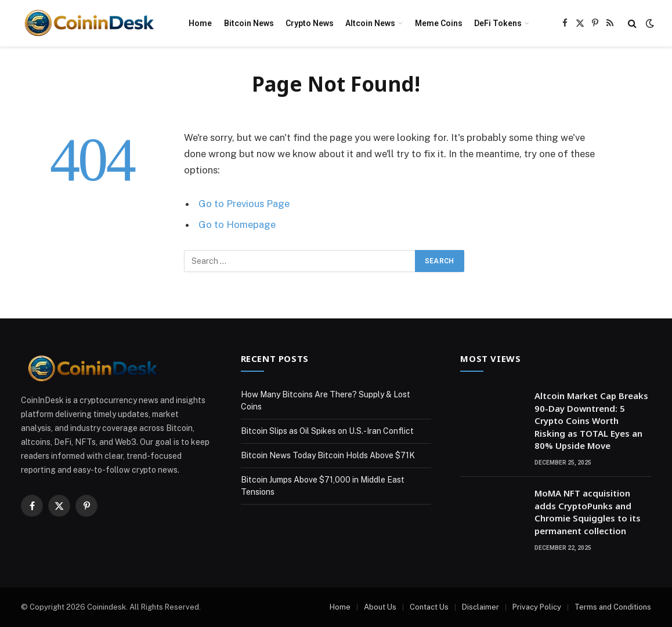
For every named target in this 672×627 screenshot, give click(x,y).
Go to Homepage (237, 224)
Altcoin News (370, 23)
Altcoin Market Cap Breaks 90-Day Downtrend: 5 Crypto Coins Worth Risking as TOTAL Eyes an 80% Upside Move (591, 421)
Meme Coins (439, 23)
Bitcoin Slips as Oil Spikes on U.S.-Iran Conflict (327, 431)
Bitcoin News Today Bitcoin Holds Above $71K (328, 455)
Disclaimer (480, 607)
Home (200, 23)
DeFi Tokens (498, 23)
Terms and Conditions (613, 607)
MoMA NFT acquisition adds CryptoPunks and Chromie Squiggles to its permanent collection (588, 512)
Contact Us (429, 607)
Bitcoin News (249, 23)
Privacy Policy (537, 607)
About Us (380, 607)
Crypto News (310, 23)
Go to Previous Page (244, 204)
